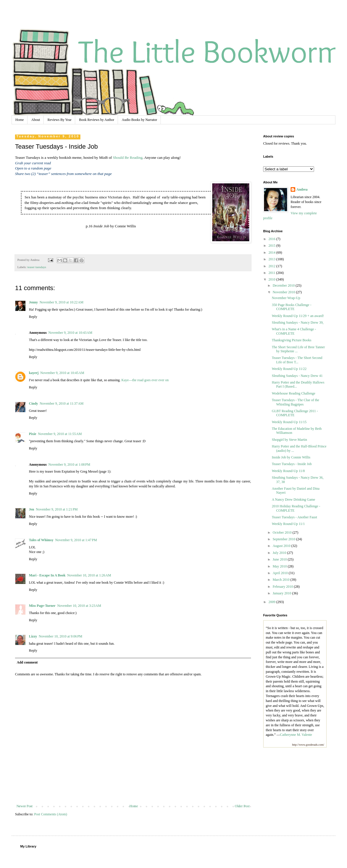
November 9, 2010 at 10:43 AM (70, 333)
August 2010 (282, 546)
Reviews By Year (59, 120)
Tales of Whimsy (41, 540)
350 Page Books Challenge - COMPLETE (292, 307)
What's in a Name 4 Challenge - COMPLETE (294, 331)
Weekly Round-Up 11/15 (289, 422)
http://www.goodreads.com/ (308, 745)
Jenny (33, 302)
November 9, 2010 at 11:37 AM (61, 403)
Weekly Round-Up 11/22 (289, 369)
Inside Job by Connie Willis (291, 457)
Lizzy (33, 636)
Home (20, 120)
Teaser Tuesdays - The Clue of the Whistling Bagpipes (296, 402)
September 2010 (284, 539)
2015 (273, 246)
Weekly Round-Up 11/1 (288, 524)
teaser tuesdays (37, 267)
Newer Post (25, 806)
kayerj (34, 373)
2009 (273, 602)
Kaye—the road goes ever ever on (145, 380)
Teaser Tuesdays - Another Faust (294, 517)
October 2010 (283, 532)
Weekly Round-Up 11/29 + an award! (298, 316)
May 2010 (280, 566)
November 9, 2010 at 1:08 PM (69, 465)
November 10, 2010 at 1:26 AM (89, 575)
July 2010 (280, 553)
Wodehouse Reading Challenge (294, 393)
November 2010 (284, 292)
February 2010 (283, 587)
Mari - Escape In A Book (47, 575)
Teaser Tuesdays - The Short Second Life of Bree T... (297, 360)
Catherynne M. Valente (296, 735)
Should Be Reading (128, 157)
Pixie (33, 434)
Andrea (302, 189)
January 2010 (282, 593)
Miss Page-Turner (42, 606)
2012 (273, 266)
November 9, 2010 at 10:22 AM (62, 302)
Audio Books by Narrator (139, 120)
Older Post (242, 806)
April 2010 (281, 573)
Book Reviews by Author (97, 120)
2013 (273, 259)
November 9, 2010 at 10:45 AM (62, 373)
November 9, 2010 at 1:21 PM (57, 509)
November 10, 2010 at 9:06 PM (61, 636)
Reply (33, 317)
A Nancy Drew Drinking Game (294, 500)
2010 (273, 279)
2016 (273, 239)
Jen (32, 509)
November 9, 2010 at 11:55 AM (60, 434)
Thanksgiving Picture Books (292, 340)
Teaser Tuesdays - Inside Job (292, 464)
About (36, 120)
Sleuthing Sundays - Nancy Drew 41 (297, 376)
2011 (273, 273)
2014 (273, 253)
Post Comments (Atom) (51, 814)
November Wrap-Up (286, 298)
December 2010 (284, 285)
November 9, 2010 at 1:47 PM (76, 540)
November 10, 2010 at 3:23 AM (79, 606)
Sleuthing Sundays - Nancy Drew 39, (298, 322)
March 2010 (282, 580)
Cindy (33, 403)
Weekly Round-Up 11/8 (288, 471)
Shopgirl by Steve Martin (289, 440)
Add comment (27, 662)
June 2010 (280, 559)
